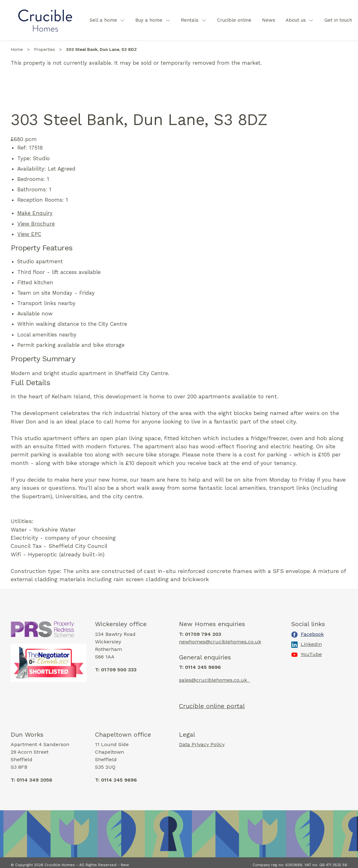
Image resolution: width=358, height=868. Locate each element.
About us (296, 20)
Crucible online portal (212, 706)
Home (17, 49)
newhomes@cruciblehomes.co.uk (220, 642)
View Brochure (36, 224)
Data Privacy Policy (202, 744)
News (269, 20)
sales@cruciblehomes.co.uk (215, 680)
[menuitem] (107, 20)
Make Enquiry (35, 213)
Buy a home (149, 20)
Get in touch (338, 20)
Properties (45, 49)
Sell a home (103, 20)
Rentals (190, 20)
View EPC (29, 234)
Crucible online (234, 20)
